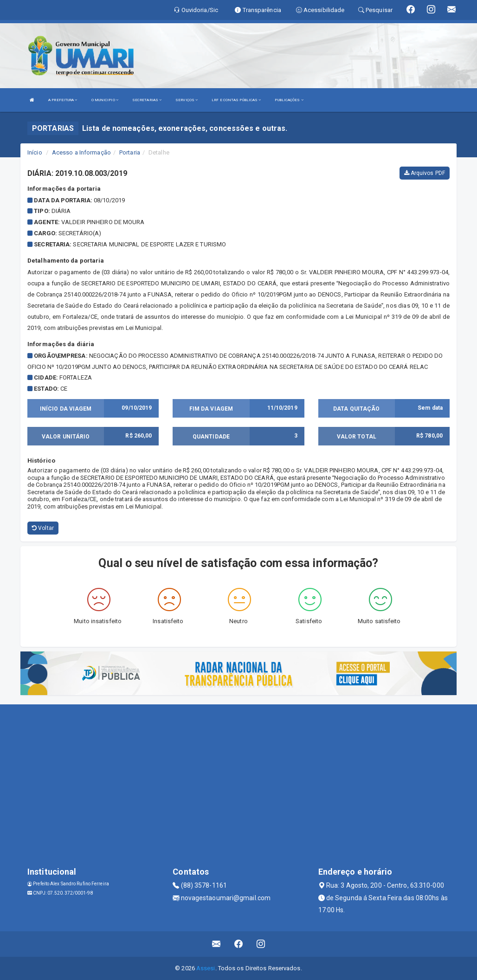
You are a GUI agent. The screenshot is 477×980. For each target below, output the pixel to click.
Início (35, 152)
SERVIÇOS (187, 100)
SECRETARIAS (147, 100)
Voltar (43, 528)
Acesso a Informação (81, 152)
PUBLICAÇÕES (289, 100)
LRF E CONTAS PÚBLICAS (236, 100)
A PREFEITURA (63, 100)
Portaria (130, 152)
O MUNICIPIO (105, 100)
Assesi (206, 968)
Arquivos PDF (425, 173)
